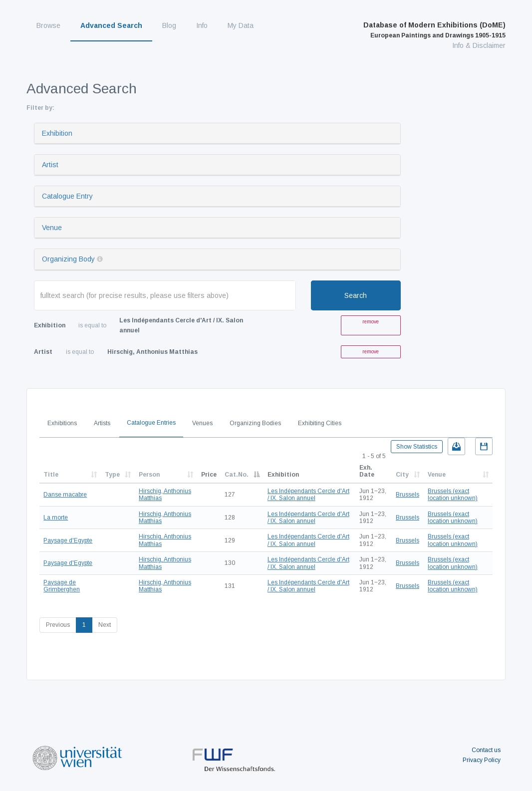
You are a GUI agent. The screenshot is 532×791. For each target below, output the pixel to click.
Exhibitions (62, 423)
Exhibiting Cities (320, 423)
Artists (102, 423)
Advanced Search (111, 25)
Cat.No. (237, 475)
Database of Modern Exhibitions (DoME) (434, 30)
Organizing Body (68, 259)
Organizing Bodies (255, 423)
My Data (241, 25)
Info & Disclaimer (479, 45)
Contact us (486, 750)
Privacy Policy (482, 760)
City (402, 475)
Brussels (407, 495)
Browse (48, 25)
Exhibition (57, 133)
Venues (202, 423)
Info (202, 25)
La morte (56, 518)
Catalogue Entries (151, 423)
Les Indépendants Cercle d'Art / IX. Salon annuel (308, 495)
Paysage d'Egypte (68, 540)
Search (356, 295)
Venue (52, 228)
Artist (50, 165)
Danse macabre (65, 495)
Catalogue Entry (67, 196)
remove (371, 322)
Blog (169, 25)
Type (112, 475)
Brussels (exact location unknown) (453, 495)
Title (51, 475)
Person (149, 475)
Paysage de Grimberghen (62, 586)
